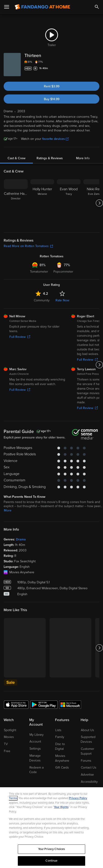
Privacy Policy (78, 798)
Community (42, 300)
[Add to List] (97, 68)
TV (6, 744)
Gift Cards (62, 768)
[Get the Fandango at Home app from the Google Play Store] (44, 704)
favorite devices (55, 139)
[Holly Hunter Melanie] (42, 203)
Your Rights (61, 807)
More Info (83, 158)
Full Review (20, 337)
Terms (13, 798)
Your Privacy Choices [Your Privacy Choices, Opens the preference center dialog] (52, 849)
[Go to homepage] (42, 7)
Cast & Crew (16, 158)
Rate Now (62, 300)
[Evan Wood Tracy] (69, 203)
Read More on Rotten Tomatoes (28, 246)
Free (7, 751)
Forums (86, 761)
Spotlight (10, 730)
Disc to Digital (60, 746)
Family (60, 737)
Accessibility (89, 782)
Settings (35, 749)
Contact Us (88, 768)
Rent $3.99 (52, 86)
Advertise (87, 775)
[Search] (97, 7)
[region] (51, 828)
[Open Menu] (7, 7)
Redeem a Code (36, 770)
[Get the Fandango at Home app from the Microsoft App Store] (70, 704)
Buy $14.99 (52, 99)
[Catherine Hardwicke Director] (16, 203)
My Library (37, 735)
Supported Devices (88, 739)
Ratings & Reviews (50, 158)
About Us (87, 730)
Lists (58, 730)
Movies (9, 737)
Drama (21, 539)
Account (35, 742)
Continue (51, 861)
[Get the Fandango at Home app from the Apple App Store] (16, 704)
